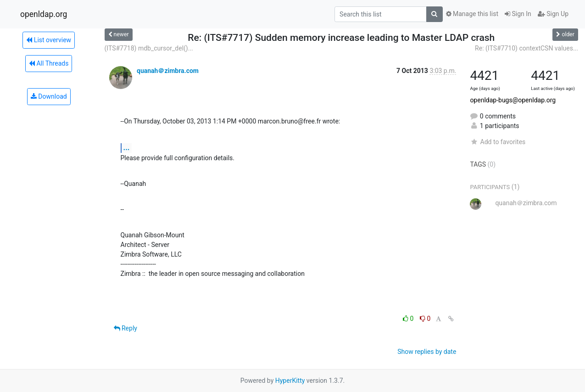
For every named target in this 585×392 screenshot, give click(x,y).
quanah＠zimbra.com (168, 71)
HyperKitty (290, 381)
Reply (125, 328)
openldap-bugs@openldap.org (513, 100)
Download (49, 96)
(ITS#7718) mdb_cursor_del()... (149, 48)
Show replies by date (427, 352)
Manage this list (472, 14)
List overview (49, 40)
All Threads (49, 63)
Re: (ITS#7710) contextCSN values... (526, 48)
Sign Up (553, 14)
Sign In (518, 14)
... (127, 148)
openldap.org (44, 14)
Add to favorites (498, 142)
